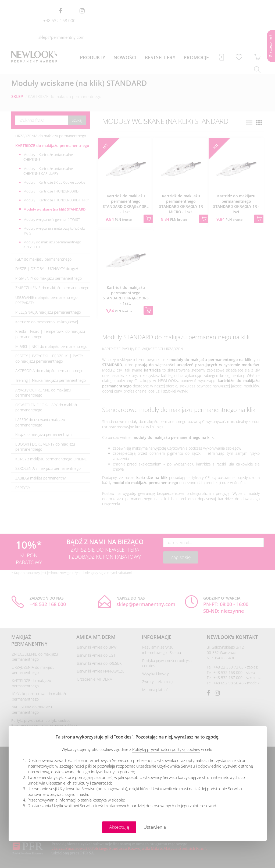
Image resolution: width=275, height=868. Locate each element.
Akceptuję (119, 827)
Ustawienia (155, 827)
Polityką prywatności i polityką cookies (166, 749)
